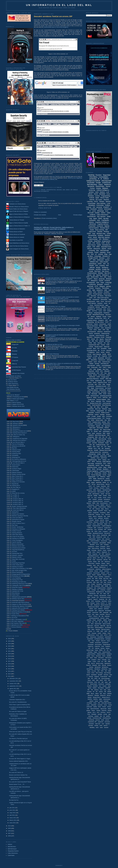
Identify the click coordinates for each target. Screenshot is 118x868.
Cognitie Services (91, 635)
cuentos (89, 382)
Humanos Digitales (101, 399)
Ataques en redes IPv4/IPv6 (20, 604)
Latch (97, 192)
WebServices (102, 567)
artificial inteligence (106, 569)
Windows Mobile (91, 441)
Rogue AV (90, 599)
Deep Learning (100, 230)
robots (106, 303)
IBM (93, 341)
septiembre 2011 (14, 686)
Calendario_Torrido (99, 337)
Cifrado (109, 234)
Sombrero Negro (17, 469)
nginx (88, 541)
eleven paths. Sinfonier (106, 703)
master (107, 443)
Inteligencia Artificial (93, 181)
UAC (88, 296)
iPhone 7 (90, 616)
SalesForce (107, 562)
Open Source (92, 245)
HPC (89, 648)
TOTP (107, 322)
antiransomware (95, 396)
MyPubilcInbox (96, 494)
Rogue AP (90, 496)
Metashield (101, 358)
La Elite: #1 (16, 495)
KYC (88, 658)
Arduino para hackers (18, 399)
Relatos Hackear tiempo (19, 474)
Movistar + (102, 258)
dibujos (90, 313)
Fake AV (100, 550)
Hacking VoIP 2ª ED (18, 591)
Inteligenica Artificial (101, 654)
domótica (95, 443)
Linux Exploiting (16, 578)
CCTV (97, 545)
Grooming (96, 488)
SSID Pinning (90, 682)
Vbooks (96, 431)
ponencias (98, 720)
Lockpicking (103, 590)
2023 (10, 646)
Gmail (109, 252)
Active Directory (100, 335)
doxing (90, 375)
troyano (103, 345)
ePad (99, 703)
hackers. (93, 710)
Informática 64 (105, 364)
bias (105, 373)
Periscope (91, 677)
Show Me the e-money (18, 493)
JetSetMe (109, 656)
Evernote (109, 582)
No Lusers (99, 200)
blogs (106, 254)
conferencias (106, 183)
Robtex (95, 562)
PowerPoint (99, 560)
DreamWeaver (100, 637)
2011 (10, 676)
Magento (99, 490)
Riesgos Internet (17, 521)
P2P (98, 349)
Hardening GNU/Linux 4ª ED (20, 584)
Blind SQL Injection (104, 237)
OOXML (89, 299)
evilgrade (99, 575)
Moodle (108, 492)
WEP (92, 605)
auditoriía (91, 701)
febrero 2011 (13, 820)
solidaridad (89, 620)
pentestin (100, 499)
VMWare (96, 567)
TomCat (98, 603)
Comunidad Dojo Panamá (16, 367)
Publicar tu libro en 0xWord (14, 340)
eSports (94, 575)
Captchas (104, 356)
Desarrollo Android (17, 587)
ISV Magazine (90, 588)
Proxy (91, 305)
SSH (91, 369)
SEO (88, 339)
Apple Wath (103, 626)
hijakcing (89, 712)
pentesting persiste (107, 718)
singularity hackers (92, 320)
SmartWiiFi (95, 686)
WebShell (109, 694)
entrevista (93, 411)
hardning (110, 710)
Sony (103, 514)
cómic (95, 330)
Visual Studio (98, 424)
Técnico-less (107, 294)
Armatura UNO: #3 (18, 501)
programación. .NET (92, 722)
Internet (92, 200)
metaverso (100, 290)
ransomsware (104, 541)
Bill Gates (99, 469)
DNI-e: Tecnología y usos (18, 619)
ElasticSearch (108, 637)
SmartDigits (108, 684)
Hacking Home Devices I (20, 440)
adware (93, 317)
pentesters (97, 333)
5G (111, 482)
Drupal (88, 473)
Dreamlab (12, 351)
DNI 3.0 (106, 635)
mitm (98, 220)
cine (110, 320)
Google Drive (107, 528)
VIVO (95, 498)
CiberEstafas (16, 470)
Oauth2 (102, 379)
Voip (108, 330)
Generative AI (106, 245)
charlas (99, 188)
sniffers (98, 366)
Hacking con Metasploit (18, 529)
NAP (98, 594)
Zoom (95, 518)
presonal (107, 720)
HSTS (100, 460)
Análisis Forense (17, 531)
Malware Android (17, 557)
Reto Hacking (101, 203)
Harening (103, 648)
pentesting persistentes (94, 618)
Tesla (109, 496)
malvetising (91, 716)
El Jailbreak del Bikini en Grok (54, 344)
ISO (108, 650)
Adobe (108, 433)
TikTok (92, 381)
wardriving (99, 482)
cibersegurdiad (90, 611)
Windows (91, 196)
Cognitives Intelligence (105, 471)
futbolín (109, 709)
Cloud (109, 277)
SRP (109, 680)
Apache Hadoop (101, 484)
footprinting (91, 322)
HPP (105, 529)
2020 (10, 654)
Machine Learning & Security (20, 516)
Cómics (100, 209)
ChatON (99, 633)
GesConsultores (98, 645)
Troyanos (98, 288)
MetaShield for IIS (100, 592)
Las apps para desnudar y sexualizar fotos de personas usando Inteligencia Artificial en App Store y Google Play (63, 279)
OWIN (109, 671)
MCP (103, 554)
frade (88, 709)
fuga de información (92, 326)
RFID (90, 422)
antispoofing (91, 465)
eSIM (101, 612)
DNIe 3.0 (108, 505)
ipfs (100, 616)
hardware (100, 235)
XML (105, 516)
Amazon (107, 284)
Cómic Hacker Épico (18, 565)
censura (90, 480)
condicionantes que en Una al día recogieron (56, 27)
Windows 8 (105, 275)
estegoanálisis (100, 411)
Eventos (99, 175)
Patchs (106, 511)
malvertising (89, 522)
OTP (109, 386)
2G (108, 482)
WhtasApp (97, 695)
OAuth (105, 394)
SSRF (108, 513)
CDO (102, 328)
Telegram (102, 286)
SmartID (96, 450)
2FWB (109, 467)
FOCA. (93, 641)
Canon (109, 580)
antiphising (98, 569)
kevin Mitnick (91, 426)
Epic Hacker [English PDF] (19, 570)
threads (94, 620)
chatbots (109, 381)
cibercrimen (92, 232)
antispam (90, 356)
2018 (10, 659)
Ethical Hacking (17, 402)
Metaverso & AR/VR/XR (19, 446)
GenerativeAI (91, 216)
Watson (97, 694)
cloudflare (107, 292)
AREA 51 (12, 364)
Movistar (100, 232)
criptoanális (106, 701)
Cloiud (109, 633)
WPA (94, 537)
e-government (95, 612)
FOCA (96, 201)
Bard (94, 349)
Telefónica (107, 184)
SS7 (102, 562)
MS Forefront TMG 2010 (18, 623)
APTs (110, 522)
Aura (107, 211)
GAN (89, 394)
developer (100, 284)
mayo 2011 (13, 813)
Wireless (101, 273)
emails (88, 705)
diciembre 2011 (14, 678)
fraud (93, 614)
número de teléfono (95, 541)
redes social (98, 724)
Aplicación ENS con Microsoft (20, 608)
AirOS (92, 624)
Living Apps (98, 256)
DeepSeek (108, 328)
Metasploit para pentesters (22, 597)
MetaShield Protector (98, 315)
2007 (10, 833)
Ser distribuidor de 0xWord (13, 376)
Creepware (103, 547)
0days (105, 467)
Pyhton (98, 535)
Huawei (96, 650)
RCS (98, 597)
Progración (97, 677)
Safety (106, 682)
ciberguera (89, 573)
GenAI (96, 194)
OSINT (14, 491)
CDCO (90, 486)
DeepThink (103, 548)
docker (89, 290)
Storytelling (15, 455)
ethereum (100, 332)
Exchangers (108, 639)
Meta (98, 407)
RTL (110, 560)
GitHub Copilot (99, 420)
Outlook (97, 415)
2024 (10, 644)
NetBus (89, 671)
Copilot (98, 486)
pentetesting (92, 720)
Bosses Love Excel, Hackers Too (18, 775)
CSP (109, 631)
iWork (90, 499)
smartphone (91, 307)
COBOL (105, 580)
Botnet (101, 326)
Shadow (103, 563)
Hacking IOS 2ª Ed (17, 580)
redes (109, 213)
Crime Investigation (17, 540)
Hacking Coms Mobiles (18, 610)
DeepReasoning (92, 460)
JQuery (93, 656)
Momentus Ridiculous (93, 379)
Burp (101, 580)
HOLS (94, 552)
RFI (103, 448)
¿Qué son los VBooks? (13, 395)
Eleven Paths (105, 198)
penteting (101, 577)
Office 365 (108, 379)
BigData (107, 226)
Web (101, 694)
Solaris (109, 686)
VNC (88, 605)
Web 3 (105, 694)
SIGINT (101, 680)
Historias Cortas (16, 450)
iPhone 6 (105, 575)
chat (108, 343)
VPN (104, 330)
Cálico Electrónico (13, 384)
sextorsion (99, 433)
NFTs (105, 318)
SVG (99, 682)
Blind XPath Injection (100, 435)
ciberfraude (106, 609)
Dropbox (89, 447)
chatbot (109, 311)
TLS (98, 477)
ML (99, 350)
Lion (105, 447)
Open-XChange (107, 673)
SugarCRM (108, 688)
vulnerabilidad (103, 543)
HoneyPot (102, 488)
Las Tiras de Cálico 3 (19, 442)
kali (94, 275)
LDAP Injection (92, 303)
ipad (90, 243)
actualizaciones (91, 569)
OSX (102, 558)
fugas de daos (104, 709)
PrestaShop (103, 513)
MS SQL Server (99, 322)
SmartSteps (98, 601)
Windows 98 (103, 695)
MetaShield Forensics (98, 533)
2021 (10, 651)
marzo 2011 (13, 818)
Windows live (101, 479)
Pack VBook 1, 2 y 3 (12, 401)
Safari (88, 431)
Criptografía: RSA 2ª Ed (19, 586)
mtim (101, 716)
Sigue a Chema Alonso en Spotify (19, 223)
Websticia (105, 409)
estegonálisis (94, 705)
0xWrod (89, 622)
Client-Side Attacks (17, 535)
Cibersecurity (91, 505)
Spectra (108, 201)
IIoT (105, 650)
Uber (92, 567)
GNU (94, 447)
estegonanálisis (92, 539)
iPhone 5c (108, 614)
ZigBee (101, 699)
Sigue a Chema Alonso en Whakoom (19, 217)
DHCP (108, 547)
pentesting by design (97, 718)
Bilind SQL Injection (106, 629)
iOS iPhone (103, 712)
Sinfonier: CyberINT (18, 555)
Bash (98, 503)
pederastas (107, 616)
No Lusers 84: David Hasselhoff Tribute (20, 782)
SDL (106, 599)
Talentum (100, 292)
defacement (107, 480)
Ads (103, 426)
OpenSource (102, 360)
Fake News (108, 296)
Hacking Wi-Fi (16, 486)
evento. (105, 705)
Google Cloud (105, 377)
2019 (10, 656)
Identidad (102, 194)
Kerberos (98, 509)
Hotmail (89, 354)
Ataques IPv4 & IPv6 (18, 404)
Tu (106, 603)
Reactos (90, 562)
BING (98, 247)
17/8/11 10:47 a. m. (45, 208)
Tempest (108, 415)
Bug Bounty (15, 484)
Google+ (95, 507)
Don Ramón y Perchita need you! (18, 739)
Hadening (97, 648)
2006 (10, 836)
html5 (93, 433)
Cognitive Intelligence (102, 222)
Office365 (107, 371)
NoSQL (102, 494)
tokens (98, 243)
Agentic (102, 339)
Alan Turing (106, 579)
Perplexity (108, 337)
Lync (102, 661)
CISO (100, 384)
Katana (91, 658)
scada (108, 375)
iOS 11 (94, 712)
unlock (97, 728)
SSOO (93, 601)
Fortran (108, 641)
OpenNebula (94, 675)
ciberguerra (94, 281)
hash (103, 539)
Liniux (109, 660)
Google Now (97, 646)
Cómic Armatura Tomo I (19, 523)
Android (92, 198)
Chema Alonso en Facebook (17, 234)
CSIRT (106, 631)
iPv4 (101, 277)
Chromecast (89, 582)
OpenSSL (96, 430)
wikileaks (108, 341)
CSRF (109, 392)
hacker (103, 352)
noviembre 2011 (14, 681)
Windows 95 (99, 537)
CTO (110, 503)
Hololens (108, 648)
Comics (97, 196)
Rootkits (95, 439)
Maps (103, 509)
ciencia (105, 498)
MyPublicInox (97, 669)
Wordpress (105, 267)
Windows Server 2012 (18, 599)
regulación (96, 522)
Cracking (102, 266)
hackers (102, 192)
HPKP (88, 586)
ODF (106, 320)
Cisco (98, 458)
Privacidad (91, 183)
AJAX (96, 622)
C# (109, 524)
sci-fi (109, 382)
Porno (89, 475)
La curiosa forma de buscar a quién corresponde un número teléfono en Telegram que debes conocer (62, 298)
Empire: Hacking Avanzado (20, 506)
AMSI (96, 579)
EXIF (102, 582)
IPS (110, 586)
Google (98, 183)
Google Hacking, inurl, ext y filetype (56, 306)
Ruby (109, 367)
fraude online (95, 277)
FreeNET (93, 584)
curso (91, 330)
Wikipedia (100, 516)
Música (92, 222)
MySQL (98, 267)
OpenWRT (100, 675)
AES (107, 522)
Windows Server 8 (106, 697)
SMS (94, 260)
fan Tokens (100, 296)
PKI (101, 430)
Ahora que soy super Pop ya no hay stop (20, 732)
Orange (89, 535)
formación (91, 186)
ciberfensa (100, 609)
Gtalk (90, 552)
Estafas (97, 213)
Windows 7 (106, 239)
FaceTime (89, 507)
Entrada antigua (78, 215)
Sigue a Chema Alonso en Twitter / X (19, 226)
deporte (98, 465)
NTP (99, 558)
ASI (110, 622)
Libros (101, 184)
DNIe (104, 384)
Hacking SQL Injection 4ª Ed (20, 606)
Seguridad (98, 401)
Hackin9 (110, 529)
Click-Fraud (104, 458)
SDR (109, 535)
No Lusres (94, 671)
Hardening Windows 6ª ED (19, 612)
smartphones (95, 543)
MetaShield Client (107, 490)
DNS (92, 254)
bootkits (100, 498)
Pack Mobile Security (13, 387)
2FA (100, 239)
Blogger (99, 369)
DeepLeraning (93, 637)
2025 (10, 641)
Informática (90, 652)
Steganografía (92, 477)
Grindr (103, 646)
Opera (106, 407)
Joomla (94, 358)
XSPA (109, 464)
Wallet (95, 479)
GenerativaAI (91, 645)
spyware (98, 426)
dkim (109, 373)
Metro (100, 665)
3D (106, 411)
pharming (102, 618)
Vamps (90, 516)
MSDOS (107, 428)
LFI (109, 437)
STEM (95, 682)
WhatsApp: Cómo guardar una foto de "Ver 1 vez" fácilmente (63, 288)
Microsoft (91, 213)
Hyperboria (104, 552)
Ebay (105, 582)
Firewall (89, 315)
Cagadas (89, 526)
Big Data (14, 448)
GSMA (93, 420)
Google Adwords (106, 645)
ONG (109, 399)
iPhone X (96, 616)
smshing (89, 579)
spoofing (98, 269)
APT (95, 298)
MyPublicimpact (12, 849)
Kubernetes (15, 467)
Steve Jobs (98, 409)
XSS (94, 243)
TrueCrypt (108, 514)
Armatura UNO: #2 (18, 503)
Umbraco (101, 692)
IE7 (107, 437)
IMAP (102, 586)
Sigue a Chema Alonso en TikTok (18, 214)
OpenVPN (100, 511)
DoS (100, 437)
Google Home (92, 399)
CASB (98, 631)
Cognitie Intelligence (106, 526)
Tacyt (95, 292)
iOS (94, 207)
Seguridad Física (106, 247)
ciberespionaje (104, 250)
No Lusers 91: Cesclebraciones (18, 702)
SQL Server (105, 271)
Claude (104, 317)
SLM (108, 422)
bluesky (96, 701)
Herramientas (92, 235)
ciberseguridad (106, 181)
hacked (101, 281)
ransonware (91, 724)
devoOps (89, 612)
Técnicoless (105, 288)
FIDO (89, 641)
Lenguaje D (94, 660)
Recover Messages (96, 475)
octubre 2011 (13, 684)
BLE (96, 384)
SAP (99, 562)
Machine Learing (100, 663)
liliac (102, 616)
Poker (94, 560)
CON (103, 243)
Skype (92, 388)
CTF (94, 486)
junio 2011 (13, 810)
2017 (10, 661)
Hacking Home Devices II (20, 433)
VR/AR (93, 339)
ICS (102, 447)
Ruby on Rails (107, 430)
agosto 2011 (13, 689)
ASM (90, 445)
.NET (104, 264)
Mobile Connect (105, 413)
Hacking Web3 (16, 452)
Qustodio (93, 597)
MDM (95, 490)
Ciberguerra (16, 437)
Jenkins (104, 656)
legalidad (99, 317)
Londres (94, 661)
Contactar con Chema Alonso (17, 204)
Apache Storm (90, 626)
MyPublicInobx (92, 594)
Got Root (15, 552)
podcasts (90, 252)
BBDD (94, 503)
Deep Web (108, 339)
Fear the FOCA (12, 380)
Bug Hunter (16, 421)
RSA (98, 373)
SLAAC (104, 475)
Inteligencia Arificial (101, 588)
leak (105, 277)
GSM (108, 345)
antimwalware (107, 607)
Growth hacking (102, 507)
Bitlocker (108, 484)
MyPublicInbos (105, 667)
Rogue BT (96, 599)
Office (90, 292)
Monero (107, 509)
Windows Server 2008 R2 (94, 607)
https (94, 290)
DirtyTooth (91, 371)
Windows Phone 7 (97, 697)
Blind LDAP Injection (103, 298)
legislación (90, 328)
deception (106, 518)
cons (108, 258)
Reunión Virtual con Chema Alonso (19, 207)
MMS (89, 663)
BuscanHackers (104, 503)
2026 (10, 639)
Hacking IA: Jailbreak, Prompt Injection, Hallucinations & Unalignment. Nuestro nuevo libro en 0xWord (54, 228)
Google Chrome (93, 258)
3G (100, 356)
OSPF (102, 671)
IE (109, 552)
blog (97, 250)
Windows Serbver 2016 (106, 605)
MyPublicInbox (12, 847)
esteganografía (98, 313)
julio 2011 (12, 808)
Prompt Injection (98, 294)
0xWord (10, 844)
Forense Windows (16, 627)
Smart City (90, 450)
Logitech (89, 661)
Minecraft (104, 665)
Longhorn (109, 590)
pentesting (93, 179)
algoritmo (109, 441)
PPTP (89, 462)
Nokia (105, 594)
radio (106, 290)
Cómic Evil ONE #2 (18, 510)
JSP (71, 190)
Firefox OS (103, 641)
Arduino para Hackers (18, 514)
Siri (105, 343)
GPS (97, 266)
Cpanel (97, 547)
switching (102, 522)
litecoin (107, 520)
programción (101, 722)
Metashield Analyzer (105, 556)
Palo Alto (89, 560)
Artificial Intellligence (99, 628)
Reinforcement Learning (105, 597)
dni (108, 537)
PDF (109, 307)
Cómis (101, 635)
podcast (101, 254)
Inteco (100, 652)
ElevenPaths (100, 186)
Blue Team (106, 369)
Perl (110, 511)
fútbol (102, 465)
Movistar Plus (98, 318)
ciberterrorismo (106, 424)
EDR (108, 486)
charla (109, 324)
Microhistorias (16, 593)
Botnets (98, 307)
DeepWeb (91, 413)
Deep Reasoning (106, 405)
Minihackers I (16, 429)
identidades (94, 714)
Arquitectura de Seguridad (20, 438)
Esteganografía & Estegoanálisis (21, 574)
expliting (95, 707)
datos (100, 330)
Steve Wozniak (102, 439)
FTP (104, 418)
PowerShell (92, 226)
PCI (105, 558)
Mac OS (93, 663)
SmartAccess (101, 684)
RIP (99, 678)
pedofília (108, 716)
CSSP (89, 633)
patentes (90, 456)
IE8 (92, 531)
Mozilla (90, 494)
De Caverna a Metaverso (19, 459)
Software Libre (94, 262)
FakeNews (106, 313)
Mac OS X (108, 273)
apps (107, 305)
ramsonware (107, 722)
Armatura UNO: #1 (18, 504)
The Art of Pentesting (18, 444)
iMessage (107, 465)
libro (88, 254)
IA (101, 179)
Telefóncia (96, 690)
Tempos (102, 201)
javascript (102, 279)
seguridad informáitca (98, 501)
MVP (109, 420)
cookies (99, 454)
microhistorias (91, 283)
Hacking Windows (17, 533)
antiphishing (98, 381)
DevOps (97, 364)
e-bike (108, 573)
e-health (94, 416)
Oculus (89, 673)
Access (90, 524)
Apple (97, 198)
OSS (106, 671)
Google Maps (98, 473)
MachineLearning (91, 592)
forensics (89, 349)
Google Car (100, 528)
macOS (91, 333)
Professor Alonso (13, 382)
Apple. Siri (109, 626)
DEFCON (105, 398)
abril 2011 (12, 815)
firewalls (97, 520)
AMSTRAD (92, 377)
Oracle (75, 190)
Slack (94, 565)
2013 (10, 671)
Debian (91, 364)
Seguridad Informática (41, 191)
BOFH (94, 469)
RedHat (104, 422)
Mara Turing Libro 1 (17, 480)
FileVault (98, 641)
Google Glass (90, 529)
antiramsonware (107, 699)
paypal (93, 482)
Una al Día (14, 618)
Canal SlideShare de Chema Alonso (19, 243)
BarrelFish (98, 629)
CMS (108, 435)
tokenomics (97, 249)
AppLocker (97, 626)
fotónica (99, 539)
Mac (110, 326)
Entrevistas (100, 205)
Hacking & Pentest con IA (20, 431)
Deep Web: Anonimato (18, 559)
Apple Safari (92, 428)
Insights (95, 652)
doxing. (95, 703)
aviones (96, 571)
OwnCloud (106, 675)
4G (111, 443)
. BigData (105, 620)
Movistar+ (108, 315)
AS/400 (106, 622)
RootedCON (104, 535)
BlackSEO (90, 337)
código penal (101, 611)
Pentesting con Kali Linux (19, 582)
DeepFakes (97, 241)
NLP (101, 594)
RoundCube (102, 599)
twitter (109, 216)
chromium (106, 571)
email (104, 454)
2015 (10, 666)
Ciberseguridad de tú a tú (19, 461)
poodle (103, 720)
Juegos (89, 247)
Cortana (97, 505)
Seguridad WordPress (18, 550)
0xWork (110, 620)
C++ (94, 631)
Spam (95, 218)
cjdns (96, 611)
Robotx (89, 680)
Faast (102, 283)
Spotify (104, 354)
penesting (89, 718)
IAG (90, 509)
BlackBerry (106, 469)
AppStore (89, 503)
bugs (94, 234)
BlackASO (92, 545)
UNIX (89, 498)
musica (96, 577)
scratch (100, 467)
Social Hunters (16, 465)
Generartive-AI (105, 643)
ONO (98, 671)
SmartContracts (92, 273)
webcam (101, 341)
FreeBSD (92, 643)
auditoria (91, 609)
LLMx (89, 660)
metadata (91, 269)
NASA (110, 669)
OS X (102, 407)
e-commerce (102, 375)
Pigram (90, 513)
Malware (105, 188)
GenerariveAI (98, 643)
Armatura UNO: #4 (18, 499)
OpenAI (98, 275)
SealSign (102, 415)
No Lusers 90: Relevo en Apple (18, 711)
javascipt (108, 539)
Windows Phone (101, 441)
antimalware (93, 264)
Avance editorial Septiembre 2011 (19, 761)
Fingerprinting (51, 190)
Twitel (110, 349)
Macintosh (108, 554)
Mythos (95, 558)
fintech (100, 707)
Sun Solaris (108, 388)
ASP (89, 484)
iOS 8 (98, 712)
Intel (106, 420)
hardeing (98, 710)
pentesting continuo (92, 467)
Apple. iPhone (91, 628)
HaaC (98, 447)
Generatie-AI (99, 584)
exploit (99, 245)
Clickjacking (91, 437)
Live (110, 531)
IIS (108, 264)
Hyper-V (99, 552)
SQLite (93, 401)
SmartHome (96, 299)
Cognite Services (96, 526)
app (104, 381)
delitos (88, 482)
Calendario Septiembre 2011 (17, 700)
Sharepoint (90, 424)
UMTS (90, 479)
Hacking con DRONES (18, 538)
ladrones (102, 520)
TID (88, 317)
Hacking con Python (18, 567)
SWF (102, 682)
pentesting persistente (106, 396)
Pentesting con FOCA (18, 576)
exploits (90, 294)
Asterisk (97, 580)
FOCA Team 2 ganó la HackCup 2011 (20, 705)
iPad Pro (109, 712)
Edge (91, 407)
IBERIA (101, 650)
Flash (89, 584)
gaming (108, 286)
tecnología (104, 392)
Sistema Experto (94, 684)
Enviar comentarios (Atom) (49, 218)
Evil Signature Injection (99, 639)
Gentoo (109, 550)
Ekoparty (11, 354)
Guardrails (100, 529)
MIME (109, 661)
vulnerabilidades (106, 366)
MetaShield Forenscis (94, 556)
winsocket (106, 728)
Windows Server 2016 (18, 406)
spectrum (106, 726)
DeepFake (103, 486)
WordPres (96, 699)
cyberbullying (106, 431)
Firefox (96, 252)
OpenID (88, 675)
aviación (91, 571)
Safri (110, 682)
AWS (104, 433)
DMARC (102, 505)
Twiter (105, 690)
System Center (104, 565)
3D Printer (91, 384)
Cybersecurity (106, 362)
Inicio (60, 215)
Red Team (15, 525)
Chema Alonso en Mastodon (16, 229)
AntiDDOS (91, 435)
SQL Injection (101, 216)
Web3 (100, 218)
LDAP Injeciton (108, 658)
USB (95, 369)
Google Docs (91, 646)
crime (105, 537)
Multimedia (91, 415)
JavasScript (98, 656)
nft (108, 318)
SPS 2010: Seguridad (17, 621)
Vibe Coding (91, 464)
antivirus (109, 360)
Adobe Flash (103, 456)
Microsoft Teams (92, 492)
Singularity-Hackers (13, 851)
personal (99, 207)
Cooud (97, 635)
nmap (108, 454)
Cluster (14, 561)
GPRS (100, 264)
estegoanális (106, 612)
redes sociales (104, 262)
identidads (100, 714)
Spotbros (95, 688)
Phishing (106, 232)
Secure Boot (91, 563)
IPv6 (94, 247)
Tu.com (103, 350)
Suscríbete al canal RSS (16, 240)
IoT (96, 254)
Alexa (107, 335)
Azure (109, 309)
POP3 (109, 558)
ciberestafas (104, 299)
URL (97, 692)
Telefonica (103, 477)
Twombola (89, 692)
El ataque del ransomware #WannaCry (56, 316)
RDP (88, 388)
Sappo (109, 475)
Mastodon (89, 439)
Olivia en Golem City (19, 435)
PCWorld (107, 281)
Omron (93, 673)
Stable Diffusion (107, 462)
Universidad (92, 203)
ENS (89, 367)
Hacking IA (16, 423)
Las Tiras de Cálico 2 (19, 463)
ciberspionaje (92, 454)
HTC (93, 648)
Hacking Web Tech (17, 553)
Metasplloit (95, 665)
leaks (103, 416)
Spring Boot (15, 512)
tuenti (95, 362)
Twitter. (109, 690)
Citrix (98, 283)
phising (107, 618)
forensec (109, 707)
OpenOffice (94, 360)
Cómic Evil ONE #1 (17, 518)
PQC (99, 448)
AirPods (94, 484)
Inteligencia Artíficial (91, 654)
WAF (100, 431)
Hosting (88, 531)
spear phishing (96, 392)
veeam (101, 728)
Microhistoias (108, 592)
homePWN (102, 614)
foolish (95, 382)
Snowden (105, 686)
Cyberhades (11, 855)
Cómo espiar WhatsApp (52, 354)
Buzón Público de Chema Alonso (18, 209)
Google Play (106, 269)
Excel (102, 301)
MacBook (90, 430)
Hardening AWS (16, 454)
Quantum (100, 303)
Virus (104, 401)
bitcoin (95, 237)
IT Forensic (12, 357)
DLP (108, 445)
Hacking (59, 190)
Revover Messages (106, 678)
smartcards (107, 577)
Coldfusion (90, 528)
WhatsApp (100, 211)
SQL (90, 537)
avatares (89, 443)
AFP (93, 579)
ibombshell (101, 443)
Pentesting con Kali (18, 397)
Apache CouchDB (107, 624)
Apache (43, 190)
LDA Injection (101, 658)
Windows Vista (101, 234)
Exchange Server (92, 350)
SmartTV (90, 279)
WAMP (88, 694)
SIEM (97, 680)
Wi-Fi (105, 464)
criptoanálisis (103, 390)
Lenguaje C (105, 531)
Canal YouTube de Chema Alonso (19, 246)
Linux (108, 194)
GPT (90, 260)
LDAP (91, 298)
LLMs (108, 203)
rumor (103, 724)
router (110, 541)
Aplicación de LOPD (17, 625)
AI (98, 179)
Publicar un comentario (40, 212)
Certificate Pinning (101, 445)
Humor (108, 186)
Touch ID (103, 603)
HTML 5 (109, 507)
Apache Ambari (98, 624)
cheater (101, 571)
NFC (102, 371)
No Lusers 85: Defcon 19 (16, 772)
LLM (108, 192)
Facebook (93, 209)
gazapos (88, 710)
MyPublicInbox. (90, 669)
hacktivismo (107, 332)
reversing (92, 335)
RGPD (96, 678)
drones (95, 375)
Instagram (101, 320)
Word (102, 607)
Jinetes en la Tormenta (18, 482)
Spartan (90, 688)
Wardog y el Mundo (17, 589)
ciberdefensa (96, 480)
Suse (98, 565)
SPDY (106, 680)
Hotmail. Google (90, 650)
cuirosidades (89, 703)
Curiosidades (103, 177)
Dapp (89, 548)
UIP (94, 692)
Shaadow (98, 563)
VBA (105, 692)
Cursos (92, 188)
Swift (88, 603)
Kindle (95, 658)
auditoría (92, 215)
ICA (109, 460)
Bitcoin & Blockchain (18, 544)
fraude (92, 230)
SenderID (107, 448)
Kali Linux (108, 301)
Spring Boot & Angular (18, 519)
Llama (100, 311)
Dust (89, 341)
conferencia (92, 284)
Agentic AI (89, 398)
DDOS (110, 411)
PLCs (95, 448)
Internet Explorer (94, 228)
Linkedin (91, 347)
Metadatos (92, 205)
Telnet (101, 690)
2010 (10, 826)
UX (92, 498)
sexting (89, 392)
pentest (91, 192)
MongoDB (90, 511)
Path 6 (94, 535)
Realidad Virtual (97, 422)
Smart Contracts (100, 388)
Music (109, 447)
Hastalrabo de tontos (101, 386)
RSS (97, 341)
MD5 (106, 661)
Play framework (103, 596)
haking (97, 614)
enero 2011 (13, 823)
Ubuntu (89, 275)
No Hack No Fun (14, 800)
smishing (96, 726)
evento (89, 405)
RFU (92, 678)
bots (105, 309)
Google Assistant (107, 584)
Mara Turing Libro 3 (17, 476)
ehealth (99, 416)
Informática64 (91, 366)
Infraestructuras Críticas (19, 548)
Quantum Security (18, 425)
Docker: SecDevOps (18, 527)
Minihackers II (17, 427)
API (97, 339)
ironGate (105, 714)
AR (102, 622)
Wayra (96, 279)
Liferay (99, 660)
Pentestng (96, 596)
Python (103, 213)
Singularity (89, 565)
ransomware (103, 324)
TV (92, 431)
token (98, 301)
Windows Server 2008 (105, 450)
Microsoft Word (101, 492)
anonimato (99, 309)
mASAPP (95, 499)
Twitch (110, 603)
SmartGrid (89, 686)
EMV (95, 528)
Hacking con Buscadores (18, 616)
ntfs (104, 716)
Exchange (94, 550)
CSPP (98, 377)
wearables (99, 620)
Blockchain (93, 224)
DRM (94, 582)
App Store (107, 426)
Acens (94, 524)
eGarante (91, 520)
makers (96, 324)
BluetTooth (90, 631)
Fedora (104, 550)
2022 (10, 649)
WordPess (90, 699)
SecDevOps (91, 409)
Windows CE (97, 605)
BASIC (89, 469)
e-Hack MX (12, 361)
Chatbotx (104, 633)
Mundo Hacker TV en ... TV (17, 784)
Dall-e (98, 582)
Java (64, 190)
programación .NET (94, 345)
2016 (10, 664)
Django (108, 548)
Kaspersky (95, 554)
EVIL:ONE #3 (17, 488)
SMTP (93, 462)
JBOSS (68, 190)
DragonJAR (12, 344)
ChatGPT (106, 207)
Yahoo (98, 352)
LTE (100, 554)
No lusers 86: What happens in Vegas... (20, 759)
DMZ (96, 437)
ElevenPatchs (90, 639)
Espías (89, 550)
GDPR (97, 371)
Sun (88, 381)
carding (108, 479)
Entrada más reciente (40, 215)
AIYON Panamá (13, 370)
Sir (88, 684)
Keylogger (94, 590)
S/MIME (95, 496)
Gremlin (105, 473)
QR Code (108, 494)
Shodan (92, 266)
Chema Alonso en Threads (15, 220)
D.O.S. (100, 398)
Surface (110, 601)
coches (88, 416)
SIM (88, 401)
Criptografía (105, 220)
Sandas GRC (91, 514)
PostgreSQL (96, 513)
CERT (102, 631)
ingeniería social (102, 382)
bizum (96, 609)
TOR (104, 311)
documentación (92, 332)
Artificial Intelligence (103, 190)
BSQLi (95, 398)
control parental (106, 403)
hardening (92, 190)
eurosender (100, 705)
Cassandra (94, 633)
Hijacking (104, 307)
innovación (100, 226)
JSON (96, 531)
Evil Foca (95, 311)
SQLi (95, 343)
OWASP (90, 448)
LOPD (106, 326)
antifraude (100, 518)
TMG (88, 690)
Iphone (90, 194)
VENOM (109, 692)
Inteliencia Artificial (106, 652)
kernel (109, 390)
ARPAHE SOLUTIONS (15, 373)
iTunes (89, 714)
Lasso (100, 531)
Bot (94, 445)
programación (106, 241)
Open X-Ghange (99, 673)
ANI (100, 622)
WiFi (107, 230)
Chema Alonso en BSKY (14, 232)
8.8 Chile (11, 348)
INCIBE (106, 586)
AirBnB (109, 543)
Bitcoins (90, 249)
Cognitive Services (103, 224)
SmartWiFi (104, 349)
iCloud (109, 498)
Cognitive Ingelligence (93, 471)
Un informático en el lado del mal (59, 5)
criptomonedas (93, 239)
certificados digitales (93, 390)
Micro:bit (89, 558)
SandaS (105, 496)
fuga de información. (95, 709)
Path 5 (105, 367)
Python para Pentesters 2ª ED (20, 569)
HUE (92, 586)
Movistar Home (105, 228)
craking (101, 701)
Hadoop (104, 460)
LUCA (94, 211)
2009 (10, 828)
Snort (100, 686)
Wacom (92, 694)
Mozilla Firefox (99, 347)
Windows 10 (106, 256)
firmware (104, 707)
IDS (103, 437)
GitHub (108, 352)
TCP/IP (109, 439)
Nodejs (95, 511)
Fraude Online (15, 614)
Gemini (107, 260)
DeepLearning (105, 333)
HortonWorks (97, 586)
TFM (110, 565)
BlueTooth (90, 286)
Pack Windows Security (13, 389)
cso (102, 480)
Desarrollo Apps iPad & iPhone (21, 602)
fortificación (100, 260)
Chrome (91, 288)
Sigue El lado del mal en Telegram (17, 211)
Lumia (99, 661)
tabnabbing (92, 728)
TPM (92, 690)
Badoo (93, 629)
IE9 (95, 407)
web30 (104, 482)
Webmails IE (90, 695)
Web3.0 (95, 516)
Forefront (98, 413)
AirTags (100, 579)
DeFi (110, 398)
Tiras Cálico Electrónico (19, 508)
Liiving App (104, 660)
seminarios (107, 501)
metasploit (92, 220)
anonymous (105, 452)
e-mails (95, 356)
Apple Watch (100, 524)
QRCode (106, 560)
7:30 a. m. (59, 187)
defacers (103, 573)
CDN (101, 545)
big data (106, 218)
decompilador (108, 611)
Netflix (100, 394)
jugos (110, 714)
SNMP (100, 496)
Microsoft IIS (107, 533)
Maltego (90, 533)
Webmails (107, 347)
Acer (89, 624)
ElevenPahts (100, 428)
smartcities (96, 456)
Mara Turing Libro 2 (17, 478)
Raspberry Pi (16, 489)
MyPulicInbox (104, 669)
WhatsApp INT (16, 457)
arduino (90, 362)
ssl (109, 303)
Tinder (108, 477)
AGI (93, 622)
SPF (102, 373)
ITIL (111, 650)
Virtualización (99, 464)
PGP (100, 367)
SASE (93, 680)
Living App (108, 283)
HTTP (96, 286)
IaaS (95, 588)
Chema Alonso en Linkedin (15, 237)
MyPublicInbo (98, 667)
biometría (93, 296)
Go (92, 473)
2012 (10, 674)
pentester (97, 328)
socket (101, 726)
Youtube (90, 241)
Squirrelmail (104, 601)
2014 (10, 669)
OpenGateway (91, 373)
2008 (10, 831)
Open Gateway (97, 354)
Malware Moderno (17, 472)
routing (89, 543)
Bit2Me (89, 311)
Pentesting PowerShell (18, 563)
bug (91, 218)
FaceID (91, 488)
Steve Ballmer (101, 688)
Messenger (94, 394)
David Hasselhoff (96, 405)
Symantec (93, 603)
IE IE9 (108, 243)
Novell (109, 473)
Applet (106, 524)
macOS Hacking (17, 542)
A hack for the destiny (18, 537)
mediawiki (96, 716)
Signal (108, 563)
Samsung (99, 462)
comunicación (96, 573)
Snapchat (98, 514)
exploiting (103, 252)
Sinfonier (100, 343)
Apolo (93, 580)
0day (99, 362)
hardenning (104, 710)
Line (98, 590)
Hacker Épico (16, 595)
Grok (95, 529)
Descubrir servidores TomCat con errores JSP (53, 16)
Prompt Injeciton (104, 677)
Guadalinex (108, 646)
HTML (90, 343)
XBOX (109, 354)
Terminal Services (99, 305)
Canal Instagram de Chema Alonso (19, 249)
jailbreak (92, 267)
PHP (107, 266)
